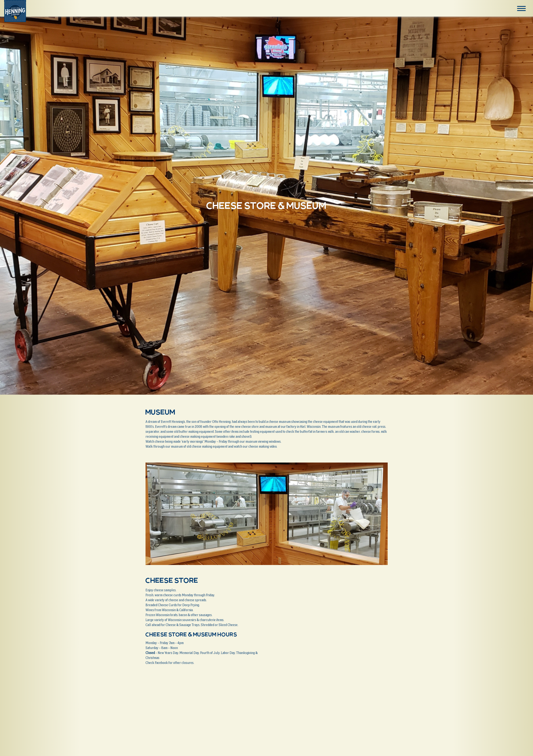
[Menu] (521, 8)
